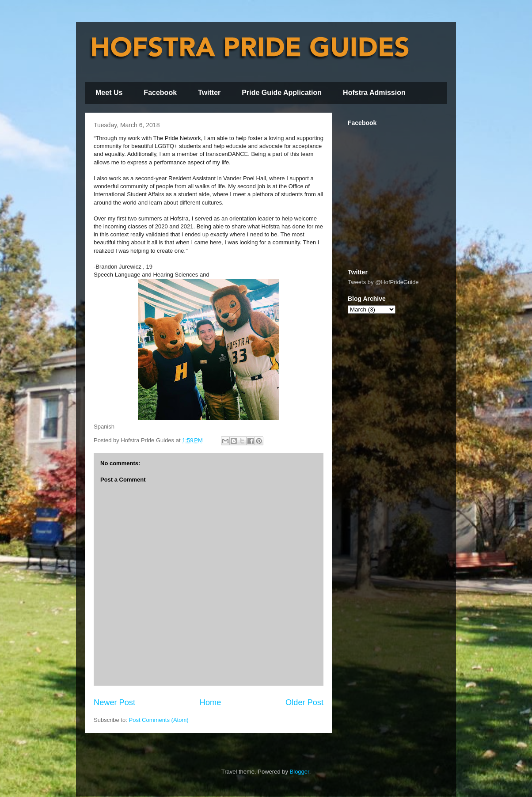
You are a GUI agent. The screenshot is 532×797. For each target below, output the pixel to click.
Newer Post (114, 702)
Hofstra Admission (374, 93)
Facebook (160, 93)
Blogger (300, 772)
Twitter (209, 93)
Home (211, 702)
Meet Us (109, 93)
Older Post (304, 702)
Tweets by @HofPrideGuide (383, 282)
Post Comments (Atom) (159, 720)
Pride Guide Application (282, 93)
